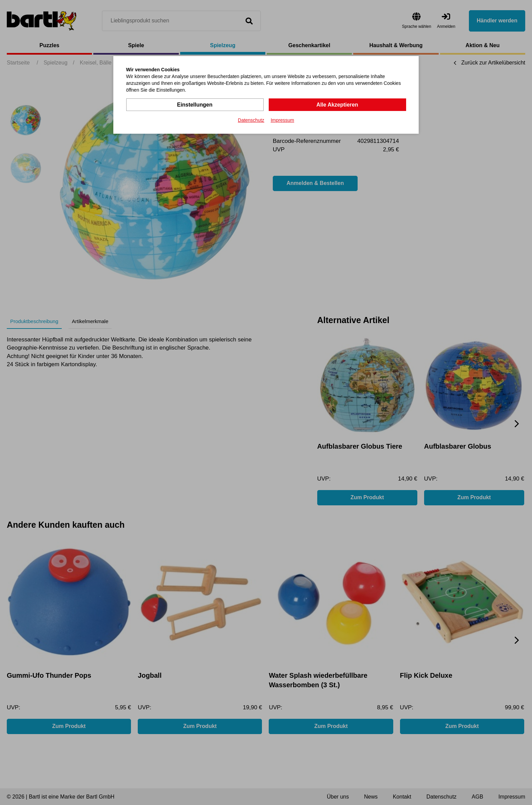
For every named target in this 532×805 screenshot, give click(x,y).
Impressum (282, 120)
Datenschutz (251, 120)
